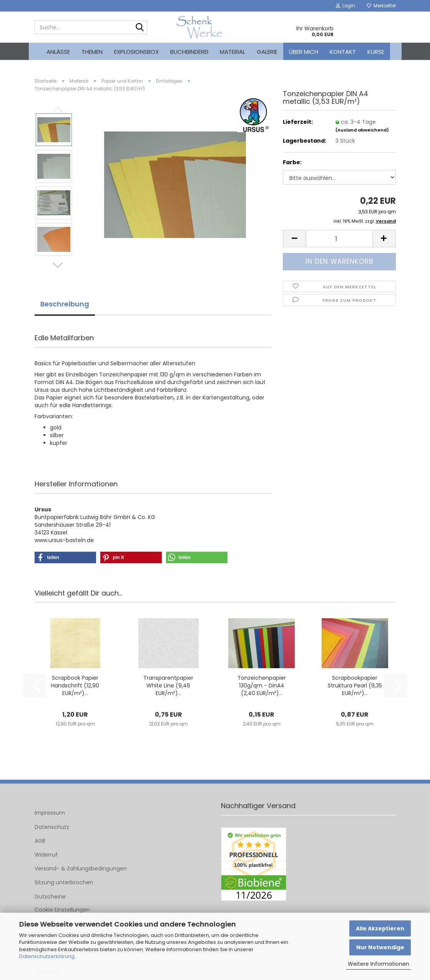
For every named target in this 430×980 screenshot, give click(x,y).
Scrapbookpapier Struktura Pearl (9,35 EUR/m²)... (355, 686)
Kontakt (343, 52)
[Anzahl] (339, 239)
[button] (58, 265)
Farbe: (292, 162)
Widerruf (46, 855)
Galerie (267, 52)
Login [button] (345, 6)
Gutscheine (50, 897)
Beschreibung (65, 304)
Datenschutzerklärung (47, 956)
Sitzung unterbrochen (64, 882)
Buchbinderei (189, 52)
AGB (40, 841)
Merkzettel (381, 6)
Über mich (304, 52)
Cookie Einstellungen (62, 910)
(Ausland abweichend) (362, 130)
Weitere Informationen (379, 964)
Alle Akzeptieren (380, 928)
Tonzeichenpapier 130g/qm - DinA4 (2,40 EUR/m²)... (262, 686)
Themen (92, 52)
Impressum (50, 813)
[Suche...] (140, 28)
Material (232, 52)
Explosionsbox (136, 52)
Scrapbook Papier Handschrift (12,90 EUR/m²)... (75, 686)
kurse (376, 52)
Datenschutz (52, 827)
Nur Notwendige (380, 947)
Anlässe (58, 52)
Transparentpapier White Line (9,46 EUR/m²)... (168, 686)
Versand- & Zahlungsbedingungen (81, 869)
